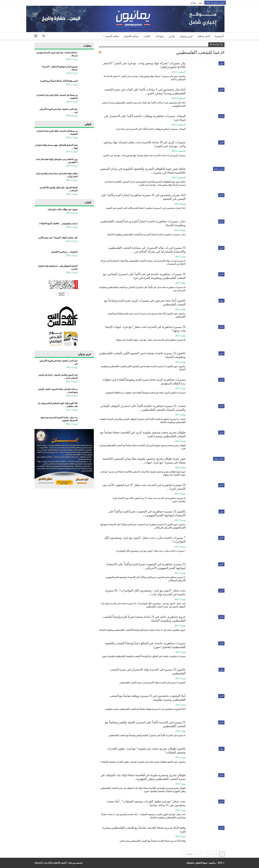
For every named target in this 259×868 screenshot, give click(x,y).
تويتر (200, 3)
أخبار (221, 90)
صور (222, 63)
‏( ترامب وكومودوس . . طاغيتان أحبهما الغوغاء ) (58, 223)
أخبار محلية (204, 36)
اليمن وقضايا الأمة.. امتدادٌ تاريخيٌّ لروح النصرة (59, 81)
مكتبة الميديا (112, 36)
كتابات (147, 36)
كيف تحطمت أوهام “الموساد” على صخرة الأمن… (57, 238)
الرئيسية (219, 36)
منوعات (159, 36)
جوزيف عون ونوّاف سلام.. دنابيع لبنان (63, 209)
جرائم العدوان (131, 36)
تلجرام (193, 3)
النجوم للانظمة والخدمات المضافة (51, 863)
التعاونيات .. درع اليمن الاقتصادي (64, 252)
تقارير (172, 36)
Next (189, 854)
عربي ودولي (186, 36)
